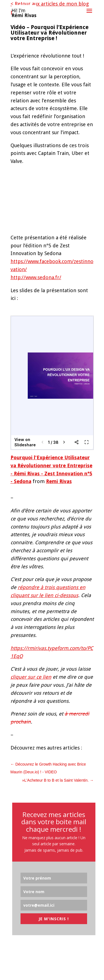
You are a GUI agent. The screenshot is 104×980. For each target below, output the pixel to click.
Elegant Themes (40, 972)
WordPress (81, 972)
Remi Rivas (59, 481)
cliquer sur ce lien (31, 677)
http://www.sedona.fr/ (36, 277)
